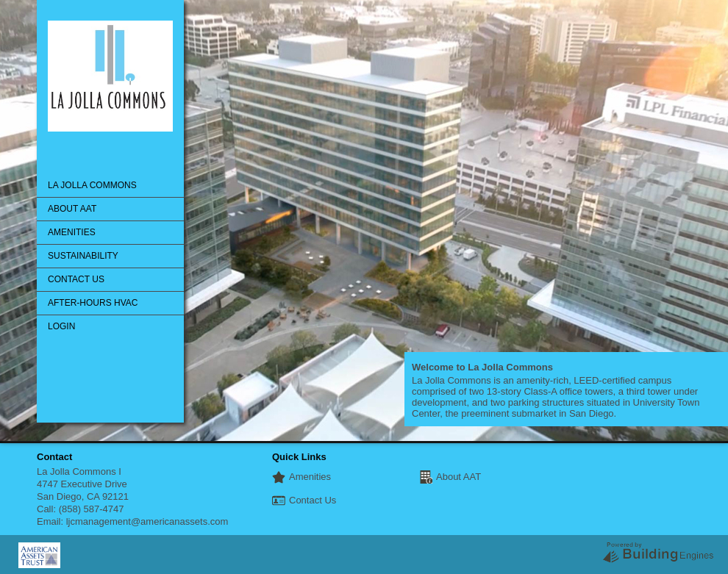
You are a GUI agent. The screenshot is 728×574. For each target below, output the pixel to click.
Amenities (72, 232)
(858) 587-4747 (92, 509)
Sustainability (83, 256)
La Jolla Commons (92, 185)
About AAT (72, 209)
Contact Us (76, 279)
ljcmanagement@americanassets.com (147, 521)
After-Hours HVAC (93, 303)
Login (61, 326)
